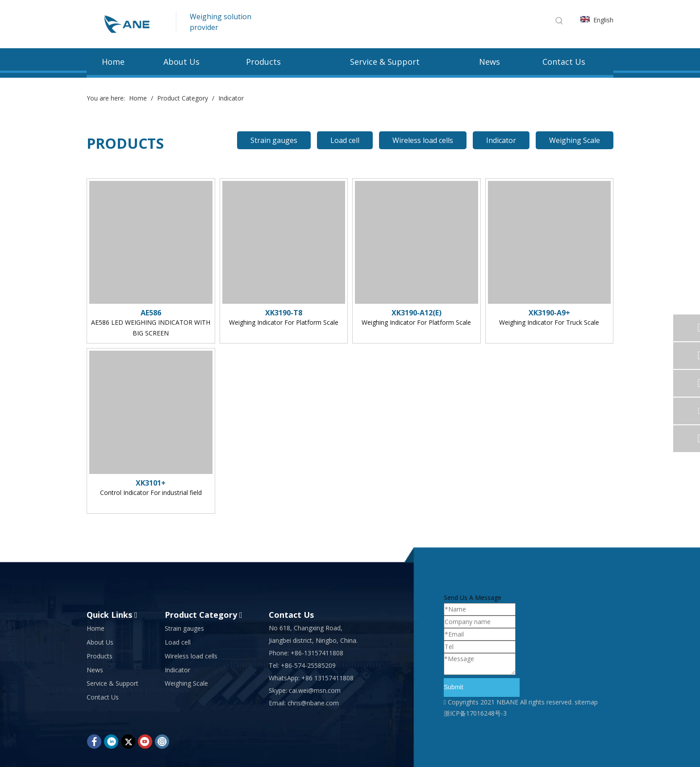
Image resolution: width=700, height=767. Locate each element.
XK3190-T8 (284, 313)
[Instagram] (162, 742)
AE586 (151, 313)
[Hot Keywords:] (559, 21)
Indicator (501, 140)
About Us (100, 642)
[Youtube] (145, 742)
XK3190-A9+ (549, 313)
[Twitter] (128, 742)
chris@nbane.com (313, 703)
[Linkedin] (111, 742)
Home (96, 628)
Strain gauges (274, 140)
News (95, 670)
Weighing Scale (575, 140)
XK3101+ (151, 483)
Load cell (345, 140)
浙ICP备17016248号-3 (475, 713)
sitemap (586, 702)
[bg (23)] (350, 85)
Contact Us (103, 697)
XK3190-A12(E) (417, 313)
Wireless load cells (423, 140)
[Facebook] (94, 742)
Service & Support (112, 683)
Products (100, 656)
